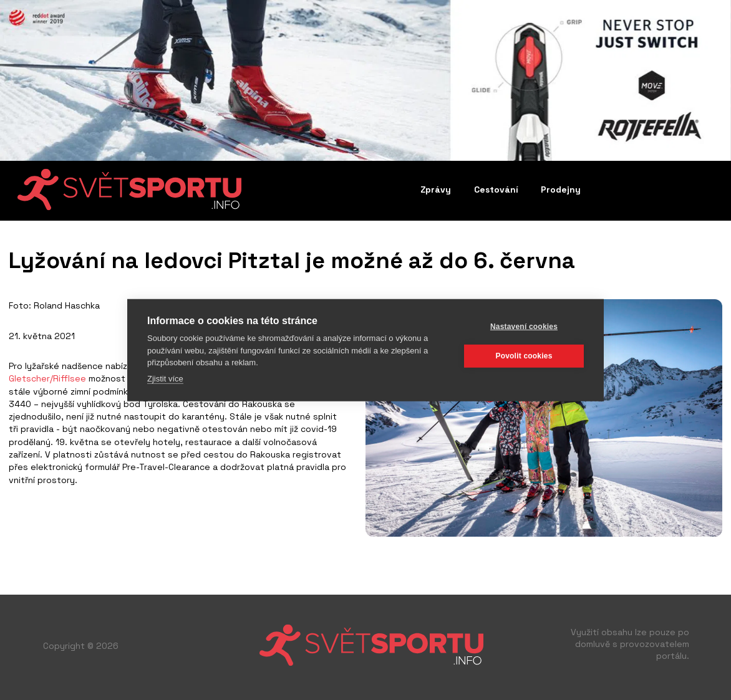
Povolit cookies (524, 356)
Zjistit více (165, 378)
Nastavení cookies (524, 327)
